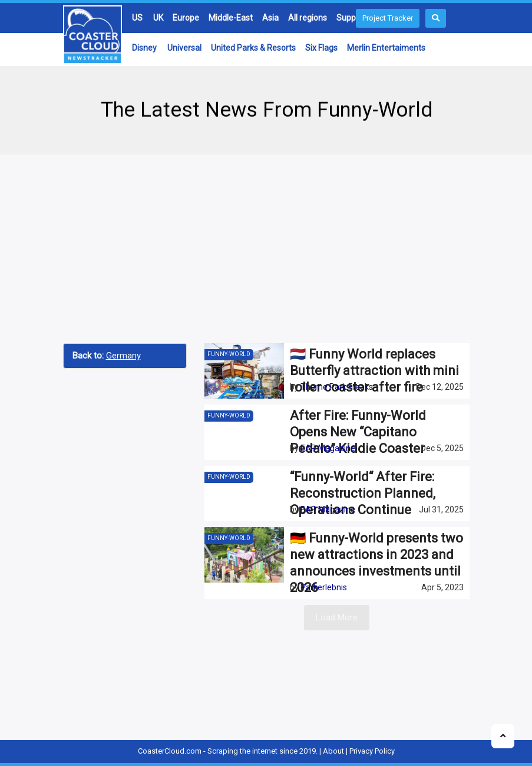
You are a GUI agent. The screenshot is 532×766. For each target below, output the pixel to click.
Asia (270, 18)
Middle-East (231, 18)
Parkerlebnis (324, 587)
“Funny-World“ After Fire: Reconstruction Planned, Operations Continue (363, 493)
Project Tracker (388, 18)
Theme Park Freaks (337, 387)
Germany (123, 356)
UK (158, 18)
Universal (184, 48)
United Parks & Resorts (253, 48)
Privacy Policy (372, 751)
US (137, 18)
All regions (308, 18)
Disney (144, 48)
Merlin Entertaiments (386, 48)
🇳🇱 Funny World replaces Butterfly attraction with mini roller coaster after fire (374, 371)
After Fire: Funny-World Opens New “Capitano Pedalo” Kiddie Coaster (358, 432)
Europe (186, 18)
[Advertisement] (266, 249)
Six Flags (321, 48)
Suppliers (354, 18)
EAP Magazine (328, 448)
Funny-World (229, 354)
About (333, 751)
